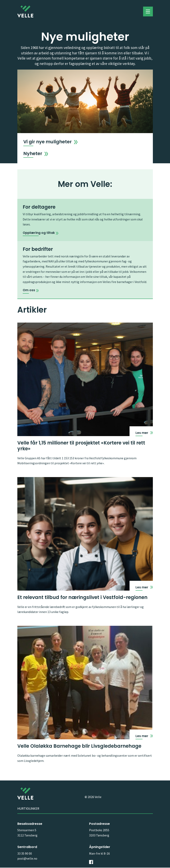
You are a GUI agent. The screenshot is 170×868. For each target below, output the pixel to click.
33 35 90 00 (25, 854)
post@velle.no (27, 859)
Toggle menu (148, 12)
